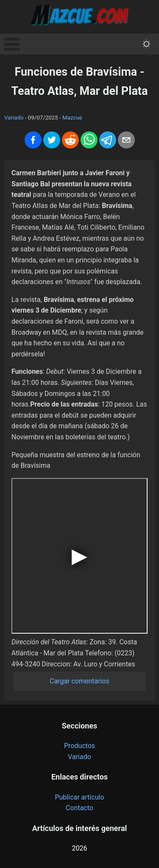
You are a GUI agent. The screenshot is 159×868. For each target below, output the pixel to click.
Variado (14, 118)
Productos (79, 746)
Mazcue (72, 118)
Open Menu (12, 44)
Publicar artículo (79, 797)
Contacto (79, 808)
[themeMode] (146, 44)
